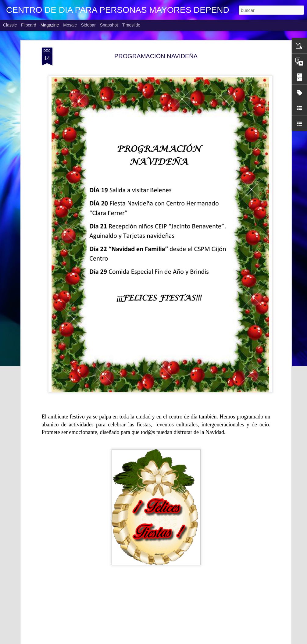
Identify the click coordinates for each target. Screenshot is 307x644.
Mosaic (70, 25)
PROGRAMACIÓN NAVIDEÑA (156, 56)
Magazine (50, 25)
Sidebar (88, 25)
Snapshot (109, 25)
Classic (10, 25)
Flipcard (29, 25)
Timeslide (131, 25)
